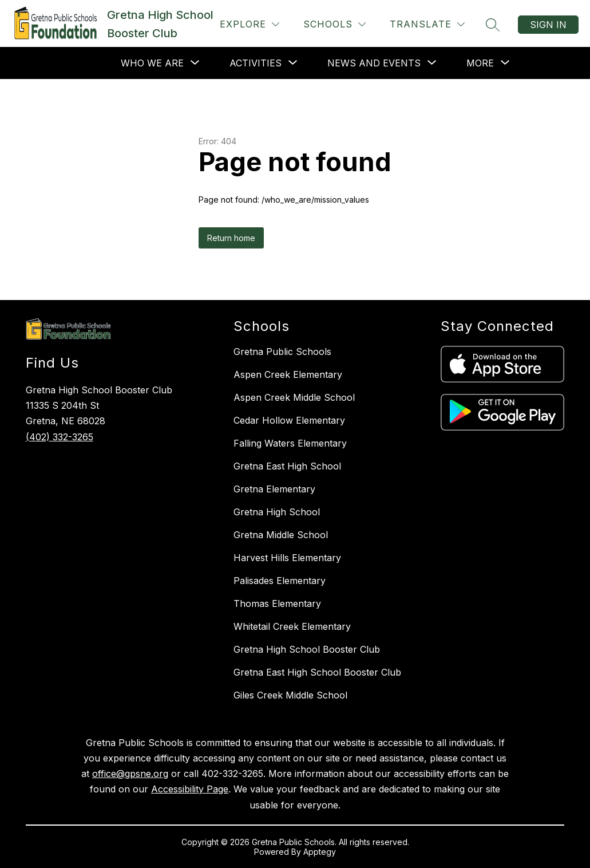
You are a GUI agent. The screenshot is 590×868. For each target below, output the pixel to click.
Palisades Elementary (280, 581)
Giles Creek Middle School (290, 695)
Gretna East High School (287, 466)
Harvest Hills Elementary (287, 558)
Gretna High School (277, 512)
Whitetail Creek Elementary (292, 626)
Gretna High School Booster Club (307, 649)
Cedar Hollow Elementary (289, 420)
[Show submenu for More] (480, 63)
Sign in (548, 25)
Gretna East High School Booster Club (317, 672)
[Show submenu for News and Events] (374, 63)
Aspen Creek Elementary (288, 374)
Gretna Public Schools (282, 352)
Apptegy (320, 852)
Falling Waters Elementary (290, 443)
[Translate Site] (427, 24)
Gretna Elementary (274, 489)
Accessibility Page (190, 789)
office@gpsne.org (130, 774)
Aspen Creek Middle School (294, 397)
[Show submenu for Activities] (256, 63)
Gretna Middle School (281, 535)
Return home (231, 238)
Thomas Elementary (277, 603)
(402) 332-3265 (60, 437)
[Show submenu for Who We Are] (152, 63)
